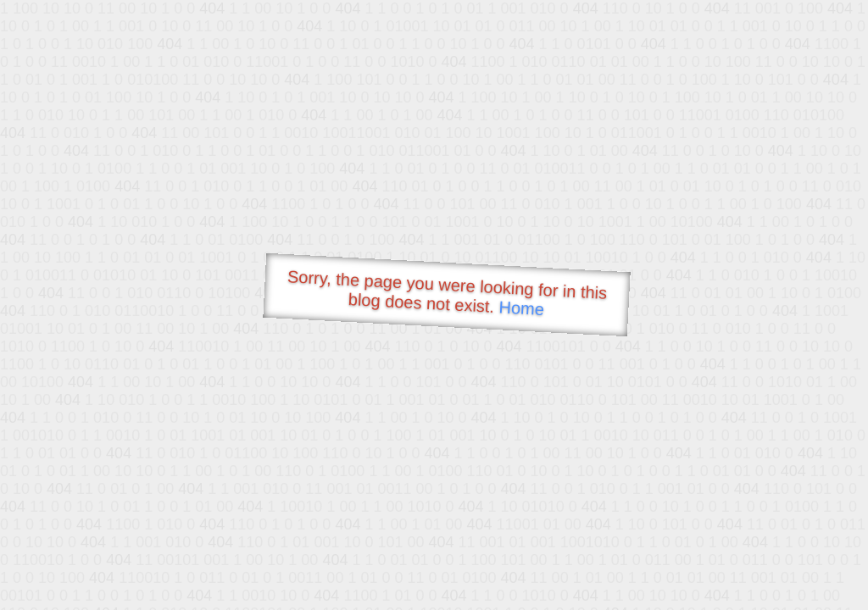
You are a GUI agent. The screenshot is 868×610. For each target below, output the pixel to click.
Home (521, 308)
